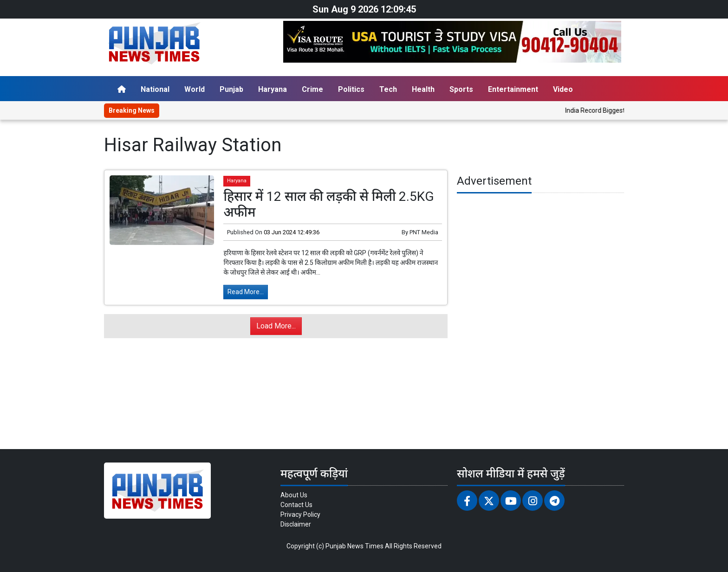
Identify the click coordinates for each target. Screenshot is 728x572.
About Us (294, 495)
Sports (461, 89)
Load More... (276, 326)
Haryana (273, 89)
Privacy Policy (300, 514)
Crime (312, 89)
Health (423, 89)
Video (563, 89)
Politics (351, 89)
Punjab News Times (354, 546)
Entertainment (513, 89)
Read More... (246, 292)
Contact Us (296, 505)
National (155, 89)
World (195, 89)
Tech (388, 89)
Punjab (231, 89)
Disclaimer (296, 524)
